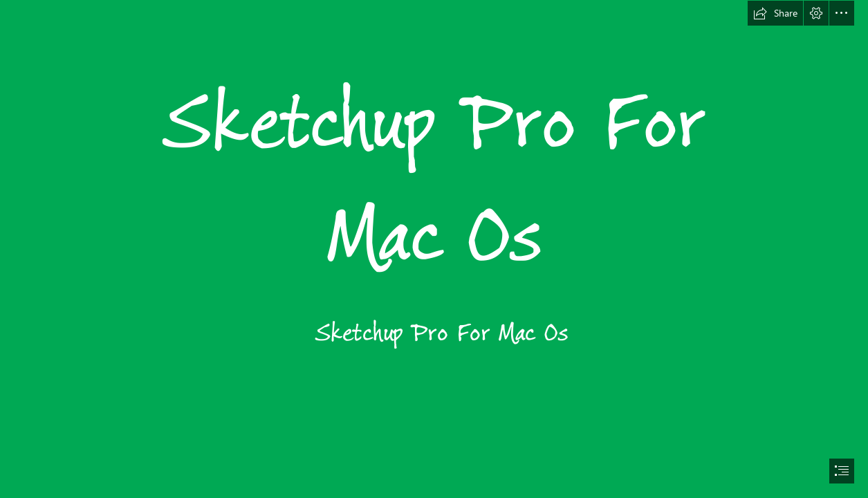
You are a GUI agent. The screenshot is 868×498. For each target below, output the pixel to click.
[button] (775, 13)
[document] (434, 249)
